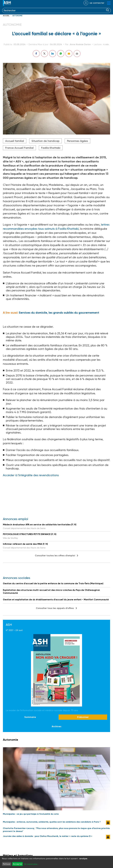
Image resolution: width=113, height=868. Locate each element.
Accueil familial (15, 141)
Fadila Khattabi (51, 148)
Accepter (18, 864)
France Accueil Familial (19, 148)
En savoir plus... (32, 864)
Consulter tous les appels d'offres (55, 608)
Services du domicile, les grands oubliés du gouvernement (59, 313)
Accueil (6, 16)
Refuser (7, 864)
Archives (56, 726)
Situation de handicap (45, 141)
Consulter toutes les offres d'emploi (55, 555)
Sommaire (30, 717)
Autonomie (17, 16)
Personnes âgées (77, 141)
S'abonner (83, 717)
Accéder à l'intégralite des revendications (31, 475)
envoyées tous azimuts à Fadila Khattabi (51, 229)
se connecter (97, 3)
